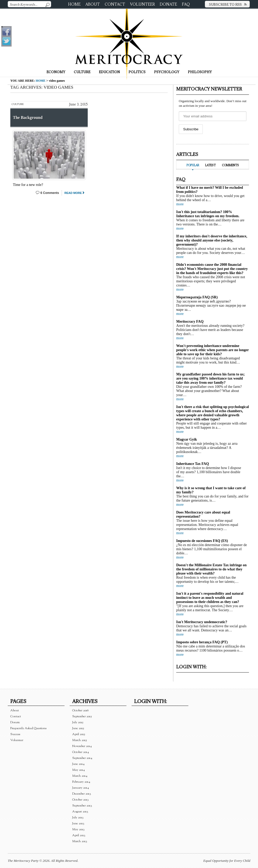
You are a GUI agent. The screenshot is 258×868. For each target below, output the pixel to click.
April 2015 (79, 734)
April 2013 (79, 835)
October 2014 (81, 752)
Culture (82, 72)
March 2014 (80, 776)
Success (15, 734)
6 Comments (50, 193)
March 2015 (80, 740)
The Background (28, 118)
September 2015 (82, 716)
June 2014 (78, 764)
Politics (137, 72)
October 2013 (80, 800)
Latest (210, 165)
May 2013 (78, 829)
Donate (168, 4)
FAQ (186, 4)
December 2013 (82, 794)
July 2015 (78, 722)
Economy (56, 72)
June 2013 (78, 823)
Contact (115, 4)
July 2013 (78, 817)
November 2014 (82, 746)
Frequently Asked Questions (28, 728)
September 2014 (82, 758)
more (180, 204)
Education (109, 72)
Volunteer (142, 4)
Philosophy (200, 72)
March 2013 (80, 841)
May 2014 (79, 770)
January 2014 (81, 788)
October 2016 (80, 710)
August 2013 (80, 812)
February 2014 (81, 782)
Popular (193, 165)
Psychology (167, 72)
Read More (73, 193)
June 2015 (78, 728)
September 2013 (82, 806)
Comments (230, 165)
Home (74, 4)
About (93, 4)
